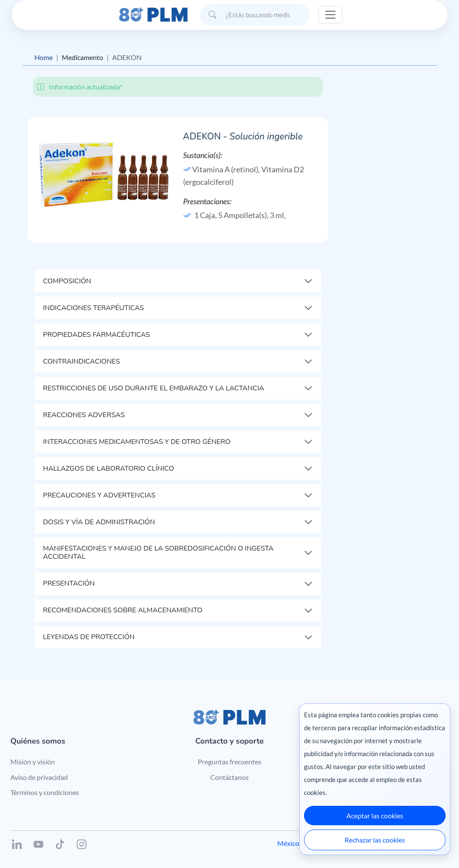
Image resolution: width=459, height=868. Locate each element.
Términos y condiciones (45, 792)
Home (44, 57)
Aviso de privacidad (39, 777)
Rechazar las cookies (375, 840)
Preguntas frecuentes (229, 762)
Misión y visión (33, 762)
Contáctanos (229, 777)
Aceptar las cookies (375, 816)
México (288, 843)
